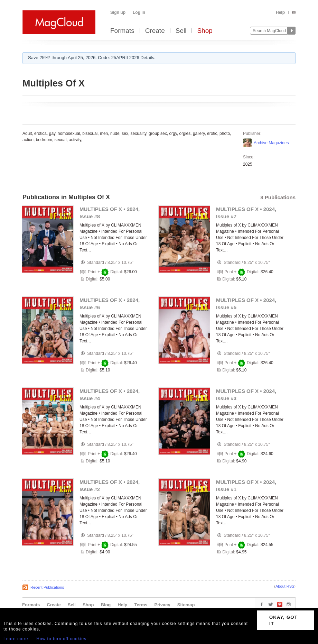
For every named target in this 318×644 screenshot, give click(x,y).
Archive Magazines (271, 143)
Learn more (16, 639)
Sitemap (186, 605)
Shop (205, 31)
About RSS (285, 586)
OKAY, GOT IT (283, 620)
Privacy (162, 605)
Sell (181, 31)
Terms (141, 605)
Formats (122, 31)
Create (155, 31)
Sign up (118, 12)
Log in (139, 12)
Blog (106, 605)
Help (280, 12)
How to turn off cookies (61, 639)
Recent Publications (47, 587)
